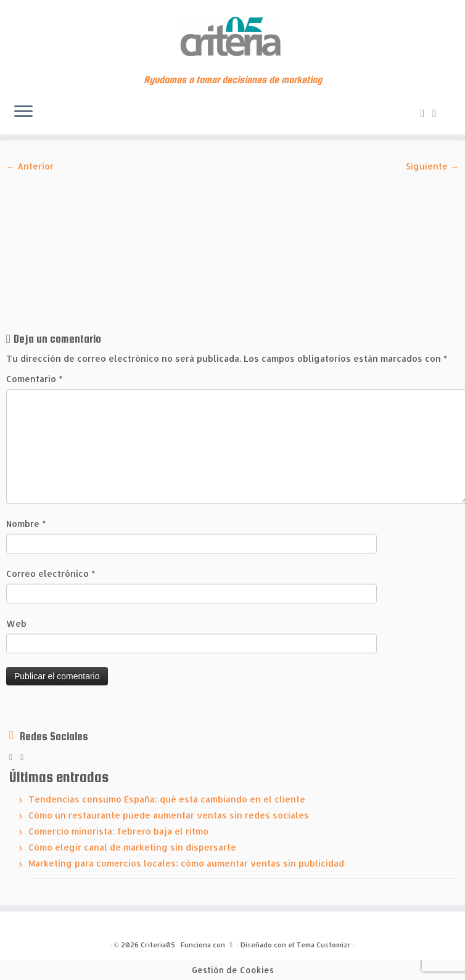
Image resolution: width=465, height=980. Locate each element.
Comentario (34, 379)
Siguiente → (432, 166)
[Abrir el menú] (23, 112)
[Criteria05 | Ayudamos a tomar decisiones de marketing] (232, 37)
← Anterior (30, 166)
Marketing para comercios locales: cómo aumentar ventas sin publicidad (186, 863)
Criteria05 (158, 945)
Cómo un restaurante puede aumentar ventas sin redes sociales (169, 815)
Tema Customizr (324, 945)
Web (16, 623)
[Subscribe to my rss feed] (427, 112)
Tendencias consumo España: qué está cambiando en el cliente (167, 799)
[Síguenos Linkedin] (438, 112)
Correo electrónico (51, 574)
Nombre (26, 524)
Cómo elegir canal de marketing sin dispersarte (132, 847)
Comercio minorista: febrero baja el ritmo (118, 831)
